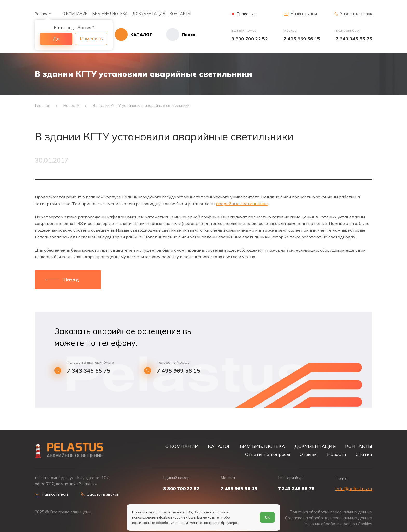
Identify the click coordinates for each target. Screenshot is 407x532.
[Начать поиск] (174, 34)
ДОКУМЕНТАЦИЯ (149, 14)
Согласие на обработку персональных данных (329, 518)
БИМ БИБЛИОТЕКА (110, 14)
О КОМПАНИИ (75, 14)
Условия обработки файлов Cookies (338, 524)
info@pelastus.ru (354, 489)
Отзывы (309, 454)
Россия (41, 14)
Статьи (364, 454)
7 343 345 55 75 (354, 39)
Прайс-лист (247, 14)
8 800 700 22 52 (250, 39)
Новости (337, 454)
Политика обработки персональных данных (331, 512)
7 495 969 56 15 (302, 39)
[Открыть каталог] (133, 34)
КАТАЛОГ (219, 446)
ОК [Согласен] (267, 517)
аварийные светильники (242, 204)
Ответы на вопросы (268, 454)
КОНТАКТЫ (180, 14)
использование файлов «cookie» (160, 517)
